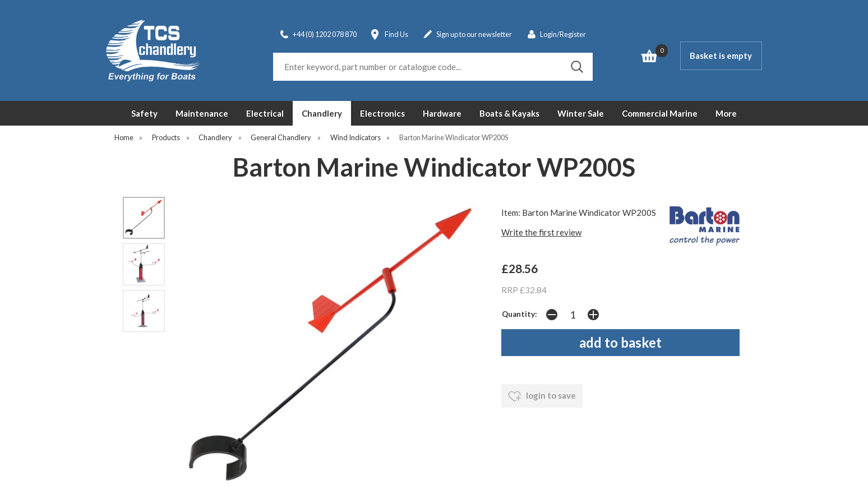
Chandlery (322, 113)
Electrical (265, 113)
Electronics (382, 113)
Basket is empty (721, 56)
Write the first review (541, 232)
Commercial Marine (660, 113)
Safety (144, 113)
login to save (542, 396)
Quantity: (520, 314)
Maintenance (202, 113)
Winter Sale (581, 113)
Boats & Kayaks (509, 113)
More (726, 113)
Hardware (442, 113)
